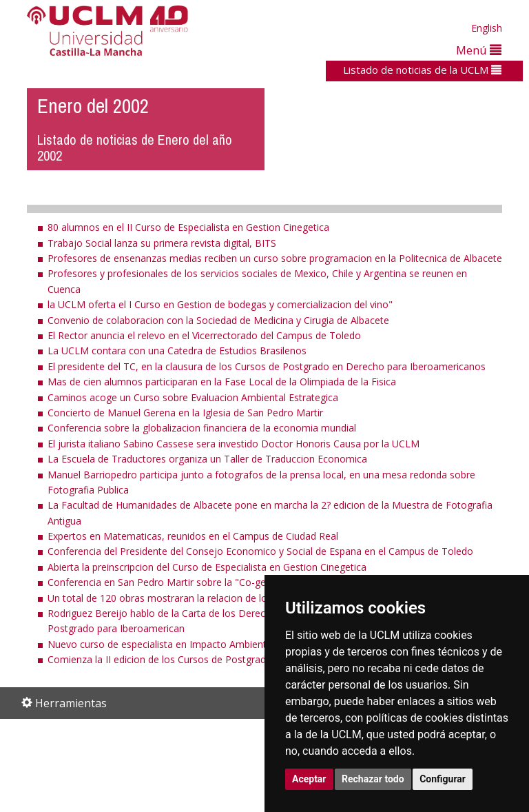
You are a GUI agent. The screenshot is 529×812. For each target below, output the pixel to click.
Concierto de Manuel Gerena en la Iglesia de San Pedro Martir (185, 413)
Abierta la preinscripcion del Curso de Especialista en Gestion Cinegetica (207, 567)
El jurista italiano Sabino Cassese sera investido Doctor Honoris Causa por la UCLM (234, 444)
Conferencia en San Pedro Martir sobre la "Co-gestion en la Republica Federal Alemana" (243, 582)
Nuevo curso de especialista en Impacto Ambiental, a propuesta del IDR (208, 644)
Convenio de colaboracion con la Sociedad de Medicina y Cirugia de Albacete (218, 320)
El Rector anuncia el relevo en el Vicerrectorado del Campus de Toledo (204, 335)
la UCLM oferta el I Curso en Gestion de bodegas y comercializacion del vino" (220, 304)
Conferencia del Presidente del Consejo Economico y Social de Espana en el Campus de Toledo (260, 551)
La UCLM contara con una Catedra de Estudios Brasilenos (177, 351)
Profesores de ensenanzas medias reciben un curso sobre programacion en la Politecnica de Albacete (275, 258)
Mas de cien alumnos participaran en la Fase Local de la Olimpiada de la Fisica (222, 382)
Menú (479, 50)
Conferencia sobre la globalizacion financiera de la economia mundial (202, 428)
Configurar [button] (443, 779)
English (487, 28)
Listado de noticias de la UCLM (422, 70)
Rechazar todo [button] (373, 779)
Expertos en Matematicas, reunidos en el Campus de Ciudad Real (193, 536)
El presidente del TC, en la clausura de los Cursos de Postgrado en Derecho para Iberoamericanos (267, 366)
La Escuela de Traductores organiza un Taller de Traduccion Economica (207, 459)
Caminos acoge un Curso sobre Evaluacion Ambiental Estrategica (193, 397)
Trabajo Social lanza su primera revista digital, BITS (162, 243)
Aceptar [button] (309, 779)
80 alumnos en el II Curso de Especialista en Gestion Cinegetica (188, 227)
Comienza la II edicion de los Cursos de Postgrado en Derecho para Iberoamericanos (238, 659)
